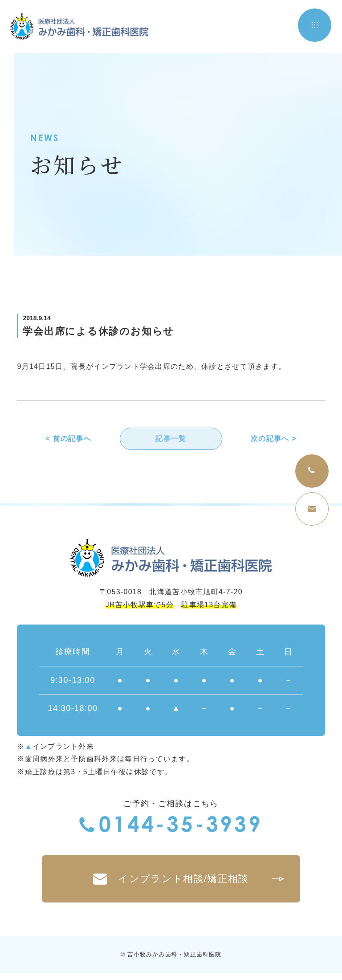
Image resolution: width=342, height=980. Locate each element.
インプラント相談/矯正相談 (187, 883)
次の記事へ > (274, 439)
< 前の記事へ (68, 439)
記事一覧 (171, 439)
